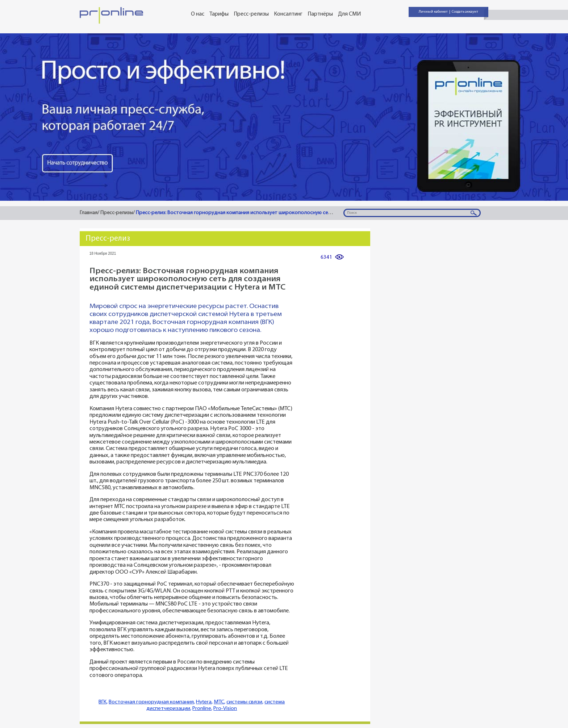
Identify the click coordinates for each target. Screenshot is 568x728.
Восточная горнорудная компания (151, 702)
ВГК (103, 702)
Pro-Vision (225, 709)
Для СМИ (349, 14)
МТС (219, 702)
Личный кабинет (433, 12)
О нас (198, 14)
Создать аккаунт (465, 12)
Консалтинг (288, 14)
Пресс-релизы (251, 14)
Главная (89, 213)
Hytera (204, 702)
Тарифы (219, 14)
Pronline (202, 709)
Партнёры (320, 14)
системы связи (244, 702)
